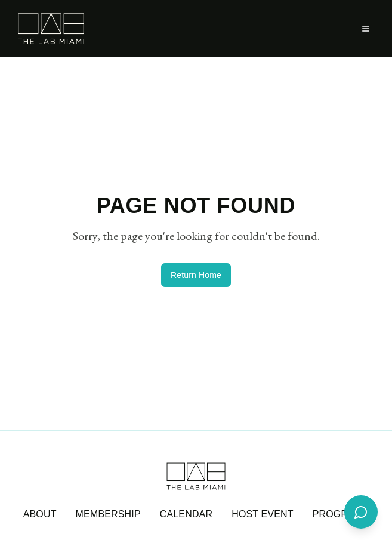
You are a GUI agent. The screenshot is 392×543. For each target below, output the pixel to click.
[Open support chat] (361, 512)
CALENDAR (186, 514)
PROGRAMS (341, 514)
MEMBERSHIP (108, 514)
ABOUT (40, 514)
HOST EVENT (263, 514)
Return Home (196, 275)
